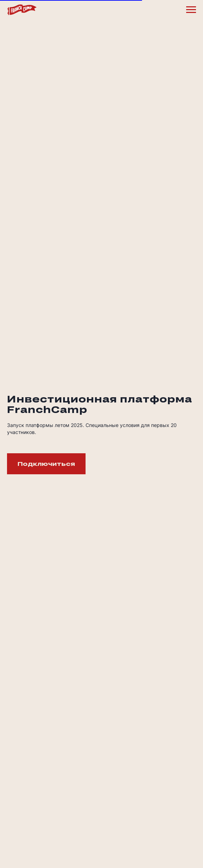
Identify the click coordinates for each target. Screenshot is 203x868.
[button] (46, 464)
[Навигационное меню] (191, 10)
